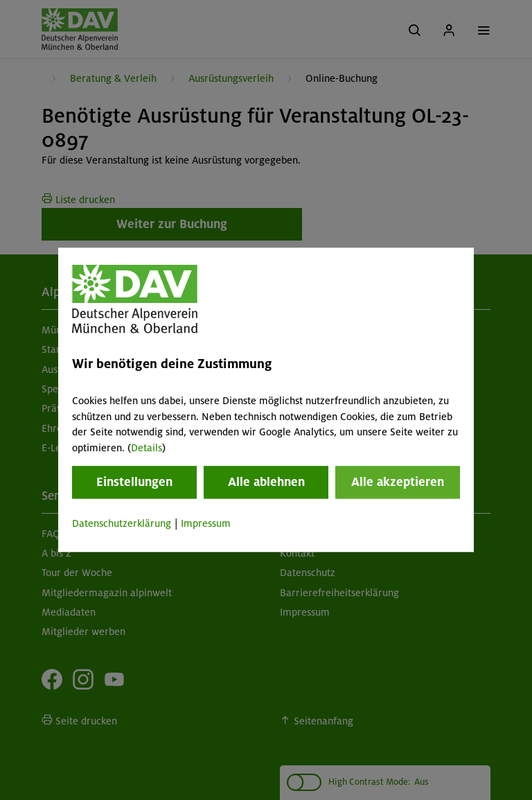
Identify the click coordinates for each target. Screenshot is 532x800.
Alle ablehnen (266, 482)
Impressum (206, 523)
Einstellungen (134, 482)
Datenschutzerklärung (122, 523)
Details (147, 448)
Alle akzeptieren (398, 482)
